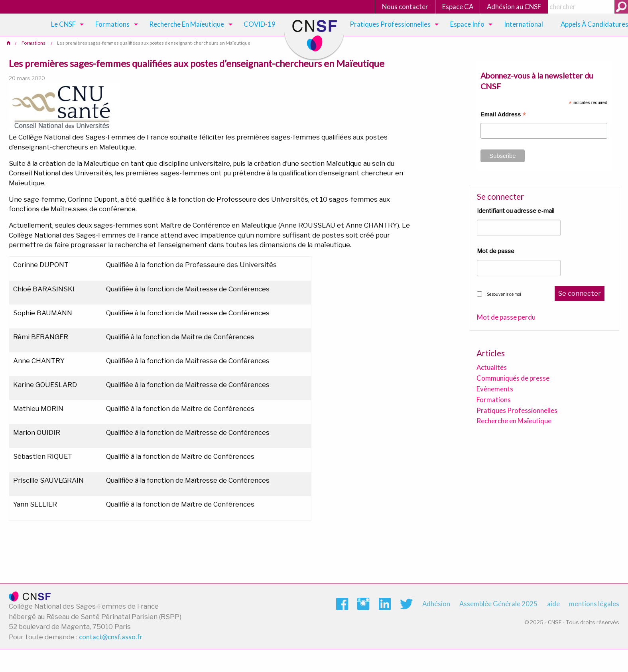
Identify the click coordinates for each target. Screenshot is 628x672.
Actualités (492, 367)
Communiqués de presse (513, 378)
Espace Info (467, 24)
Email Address (503, 115)
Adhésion (436, 604)
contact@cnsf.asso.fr (111, 637)
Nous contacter (405, 7)
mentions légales (594, 604)
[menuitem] (66, 25)
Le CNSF (63, 24)
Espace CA (458, 7)
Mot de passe (496, 251)
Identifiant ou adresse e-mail (516, 211)
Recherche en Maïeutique (514, 421)
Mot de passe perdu (506, 317)
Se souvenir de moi (504, 294)
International (524, 24)
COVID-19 (260, 24)
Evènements (495, 389)
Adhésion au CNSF (514, 7)
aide (553, 604)
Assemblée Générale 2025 (498, 604)
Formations (112, 24)
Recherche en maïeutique (187, 24)
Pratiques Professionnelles (390, 24)
